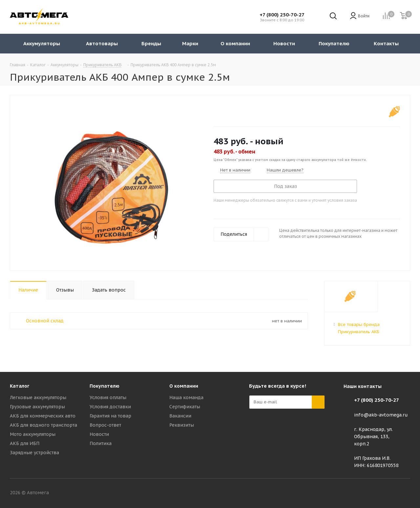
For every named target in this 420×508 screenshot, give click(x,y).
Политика (101, 443)
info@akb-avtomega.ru (381, 415)
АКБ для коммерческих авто (43, 416)
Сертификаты (185, 407)
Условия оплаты (108, 397)
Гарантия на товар (110, 416)
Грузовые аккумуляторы (37, 407)
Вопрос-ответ (105, 425)
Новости (99, 434)
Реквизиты (182, 425)
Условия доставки (110, 407)
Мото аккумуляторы (33, 434)
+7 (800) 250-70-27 (282, 15)
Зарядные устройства (34, 453)
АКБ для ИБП (25, 443)
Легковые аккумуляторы (38, 397)
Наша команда (186, 397)
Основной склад (45, 321)
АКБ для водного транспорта (43, 425)
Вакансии (180, 416)
